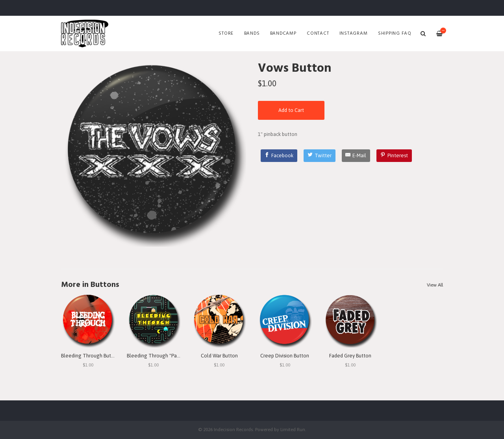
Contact (318, 33)
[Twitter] (320, 156)
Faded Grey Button (350, 356)
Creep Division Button (285, 356)
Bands (252, 33)
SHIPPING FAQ (395, 33)
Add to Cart (291, 110)
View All (435, 285)
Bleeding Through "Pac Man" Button (168, 356)
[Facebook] (279, 156)
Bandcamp (283, 33)
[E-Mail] (356, 156)
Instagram (354, 33)
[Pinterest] (394, 156)
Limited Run (293, 429)
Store (226, 33)
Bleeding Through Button (90, 356)
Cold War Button (219, 356)
